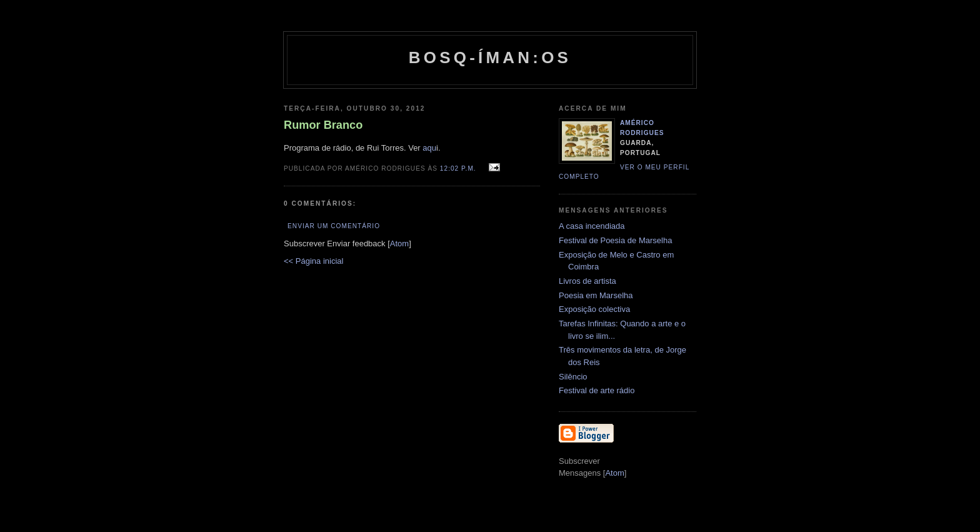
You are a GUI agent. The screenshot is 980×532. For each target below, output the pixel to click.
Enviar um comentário (334, 226)
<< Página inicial (313, 261)
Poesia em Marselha (596, 295)
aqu (429, 148)
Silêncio (573, 377)
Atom (399, 243)
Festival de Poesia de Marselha (615, 240)
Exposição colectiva (594, 309)
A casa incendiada (592, 226)
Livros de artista (587, 281)
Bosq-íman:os (490, 58)
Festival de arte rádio (597, 390)
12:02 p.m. (459, 168)
